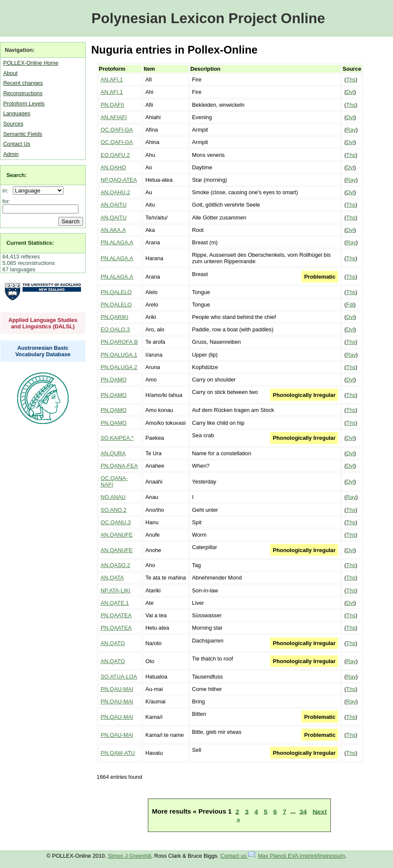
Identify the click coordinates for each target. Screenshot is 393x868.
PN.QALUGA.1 (119, 355)
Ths (351, 80)
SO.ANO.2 (114, 510)
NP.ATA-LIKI (116, 590)
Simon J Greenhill (130, 856)
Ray (351, 130)
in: (7, 191)
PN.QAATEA (116, 615)
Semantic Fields (22, 134)
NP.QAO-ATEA (119, 180)
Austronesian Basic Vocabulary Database (43, 351)
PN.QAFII (112, 105)
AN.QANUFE (117, 535)
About (10, 73)
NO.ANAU (113, 497)
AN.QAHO (113, 167)
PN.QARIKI (115, 317)
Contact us (238, 856)
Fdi (350, 305)
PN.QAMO (114, 380)
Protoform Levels (24, 104)
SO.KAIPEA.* (117, 438)
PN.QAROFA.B (119, 342)
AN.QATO (113, 643)
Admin (11, 154)
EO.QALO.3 (115, 329)
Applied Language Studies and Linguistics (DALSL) (43, 323)
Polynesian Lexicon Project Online (208, 18)
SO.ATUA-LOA (119, 677)
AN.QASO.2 (115, 565)
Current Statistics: (30, 243)
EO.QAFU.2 (115, 155)
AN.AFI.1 (112, 80)
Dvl (350, 92)
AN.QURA (113, 453)
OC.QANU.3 (116, 522)
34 (303, 811)
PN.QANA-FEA (119, 466)
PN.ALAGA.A (117, 242)
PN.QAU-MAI (117, 689)
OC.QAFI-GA (117, 130)
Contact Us (16, 144)
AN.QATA (112, 578)
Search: (16, 175)
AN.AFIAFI (114, 117)
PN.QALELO (116, 292)
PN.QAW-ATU (118, 753)
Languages (16, 113)
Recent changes (23, 83)
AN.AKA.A (113, 230)
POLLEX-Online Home (31, 63)
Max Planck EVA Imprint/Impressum (301, 856)
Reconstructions (23, 93)
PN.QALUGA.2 (119, 367)
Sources (13, 124)
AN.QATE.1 (115, 603)
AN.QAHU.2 (115, 192)
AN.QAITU (114, 205)
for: (7, 201)
